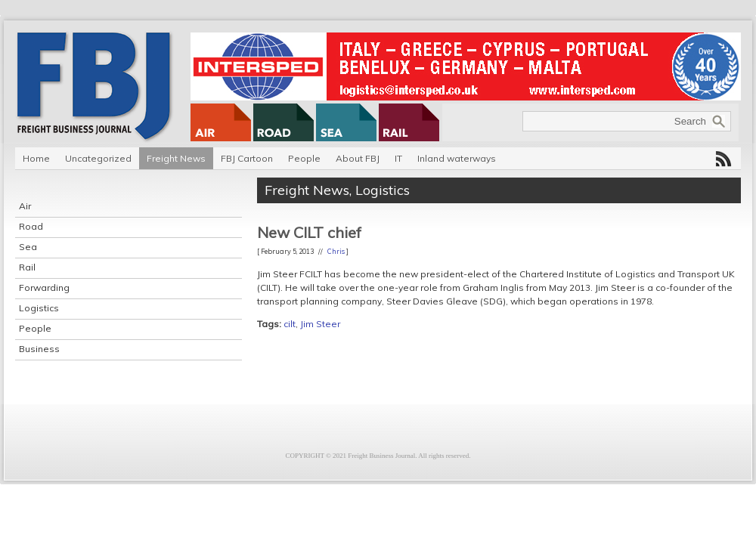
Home (36, 158)
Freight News (176, 158)
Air (25, 206)
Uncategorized (98, 158)
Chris (336, 251)
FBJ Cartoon (247, 158)
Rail (27, 267)
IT (398, 158)
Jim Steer (320, 324)
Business (39, 349)
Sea (28, 247)
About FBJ (358, 158)
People (304, 158)
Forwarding (44, 287)
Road (31, 226)
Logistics (39, 308)
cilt (290, 324)
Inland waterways (457, 158)
